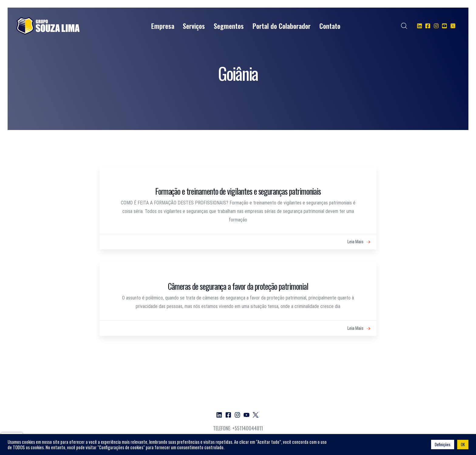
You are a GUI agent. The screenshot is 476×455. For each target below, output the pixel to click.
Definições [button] (443, 444)
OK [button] (463, 444)
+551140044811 (248, 428)
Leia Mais (359, 242)
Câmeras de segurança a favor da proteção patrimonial (238, 286)
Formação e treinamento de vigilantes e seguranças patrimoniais (238, 191)
